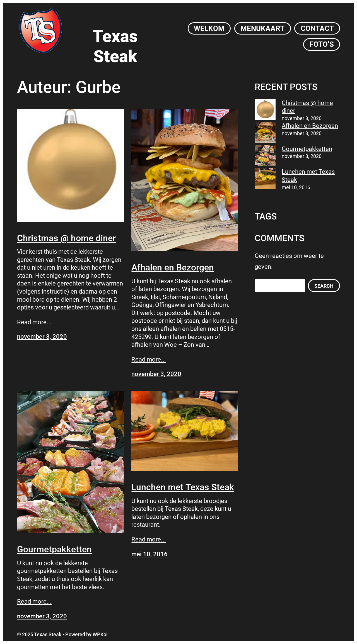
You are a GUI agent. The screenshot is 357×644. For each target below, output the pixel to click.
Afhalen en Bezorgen (173, 267)
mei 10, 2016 (149, 554)
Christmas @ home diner (66, 238)
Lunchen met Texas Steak (183, 487)
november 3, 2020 (42, 337)
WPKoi (100, 634)
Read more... (34, 322)
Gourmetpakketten (54, 549)
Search (324, 286)
